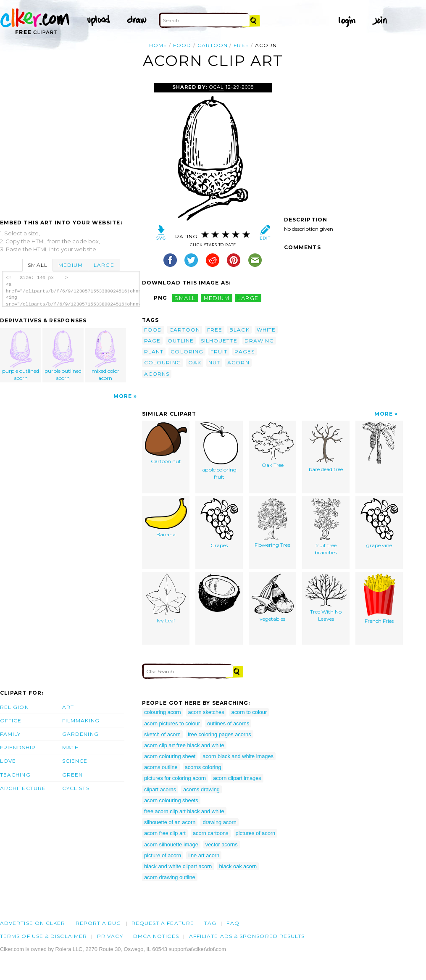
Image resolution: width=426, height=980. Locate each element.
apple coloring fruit (219, 451)
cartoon (213, 45)
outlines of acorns (228, 723)
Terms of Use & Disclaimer (43, 936)
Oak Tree (273, 445)
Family (10, 734)
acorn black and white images (238, 756)
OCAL (216, 87)
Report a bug (99, 923)
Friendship (18, 747)
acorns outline (161, 767)
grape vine (379, 523)
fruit (219, 352)
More (123, 396)
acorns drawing (201, 789)
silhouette (219, 341)
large (248, 298)
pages (244, 352)
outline (181, 341)
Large (104, 265)
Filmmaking (81, 721)
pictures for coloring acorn (175, 778)
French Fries (379, 599)
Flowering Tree (272, 523)
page (152, 341)
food (182, 45)
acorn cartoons (211, 833)
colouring (163, 362)
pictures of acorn (256, 833)
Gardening (80, 734)
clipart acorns (160, 789)
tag (210, 923)
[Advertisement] (71, 146)
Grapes (219, 523)
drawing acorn (219, 822)
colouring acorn (163, 712)
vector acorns (222, 844)
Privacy (110, 936)
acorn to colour (249, 712)
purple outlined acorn (21, 356)
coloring (187, 352)
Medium (71, 265)
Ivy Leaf (166, 599)
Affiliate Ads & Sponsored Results (247, 936)
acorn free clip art (165, 833)
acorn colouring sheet (170, 756)
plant (154, 352)
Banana (166, 518)
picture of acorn (163, 855)
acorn (238, 362)
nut (214, 362)
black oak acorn (238, 866)
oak (195, 362)
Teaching (15, 775)
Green (72, 775)
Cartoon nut (166, 443)
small (185, 298)
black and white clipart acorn (178, 866)
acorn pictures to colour (172, 723)
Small (37, 265)
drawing (259, 341)
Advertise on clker (33, 923)
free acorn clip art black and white (184, 811)
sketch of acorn (162, 734)
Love (8, 761)
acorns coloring (203, 767)
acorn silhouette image (171, 844)
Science (75, 761)
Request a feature (163, 923)
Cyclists (76, 788)
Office (11, 721)
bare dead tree (326, 447)
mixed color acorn (105, 356)
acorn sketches (206, 712)
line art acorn (204, 855)
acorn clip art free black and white (184, 745)
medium (217, 298)
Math (71, 747)
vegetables (273, 598)
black (239, 330)
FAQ (233, 923)
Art (68, 707)
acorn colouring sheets (171, 800)
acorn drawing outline (170, 877)
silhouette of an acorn (170, 822)
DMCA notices (156, 936)
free (241, 45)
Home (158, 45)
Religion (14, 707)
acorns (157, 374)
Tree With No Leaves (326, 598)
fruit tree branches (326, 527)
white (266, 330)
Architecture (23, 788)
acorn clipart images (237, 778)
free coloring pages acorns (220, 734)
